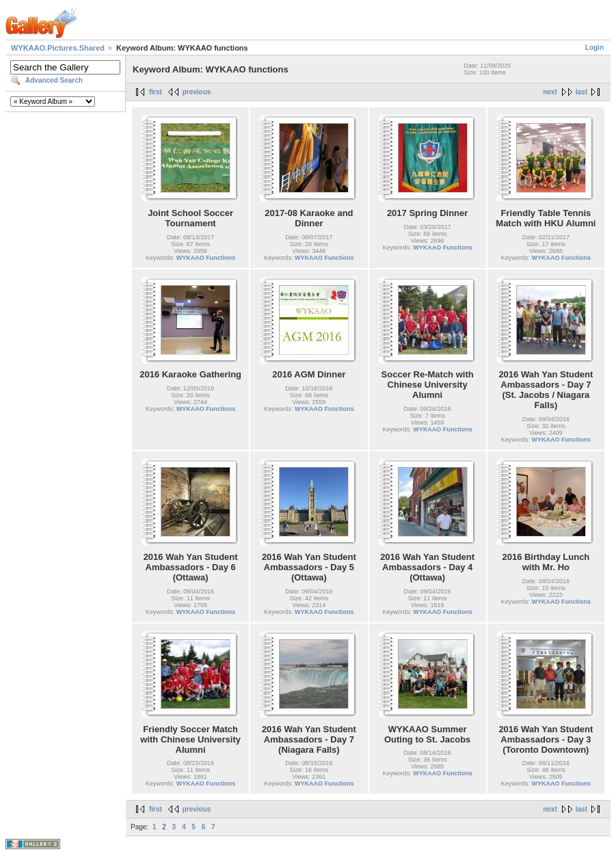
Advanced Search (54, 80)
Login (594, 48)
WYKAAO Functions (206, 258)
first (156, 92)
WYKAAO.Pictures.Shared (58, 48)
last (581, 92)
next (550, 92)
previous (197, 92)
